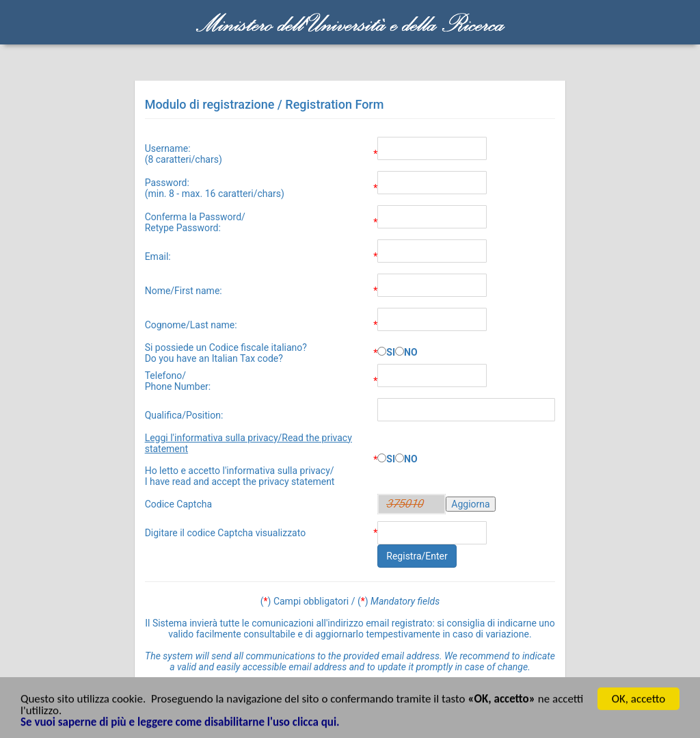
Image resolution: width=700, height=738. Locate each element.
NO (411, 352)
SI (391, 352)
